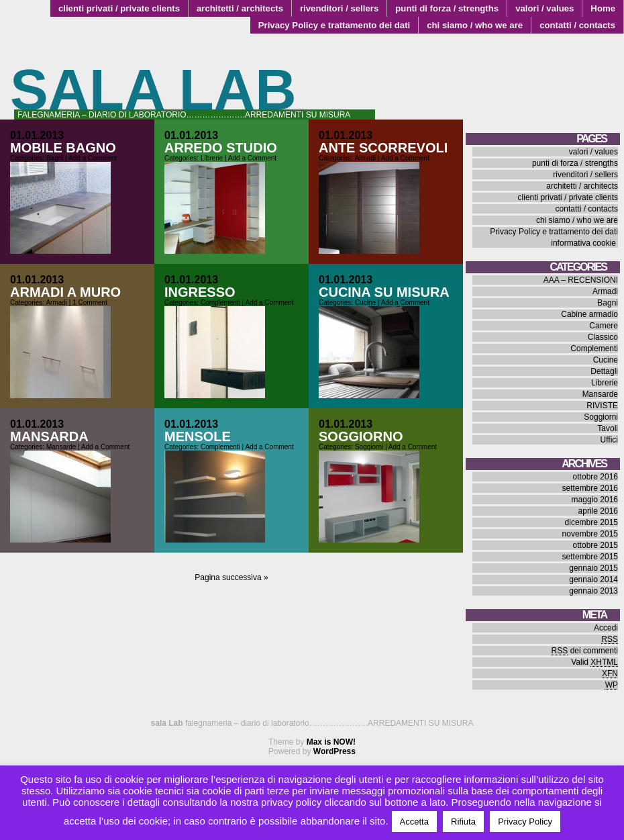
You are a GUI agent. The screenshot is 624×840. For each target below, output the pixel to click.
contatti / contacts (577, 25)
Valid (594, 662)
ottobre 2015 (595, 545)
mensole (198, 436)
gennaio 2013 (593, 591)
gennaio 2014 (593, 579)
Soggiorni (369, 447)
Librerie (212, 158)
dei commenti (585, 651)
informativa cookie (583, 243)
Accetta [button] (414, 822)
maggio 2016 (595, 500)
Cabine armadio (589, 314)
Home (603, 8)
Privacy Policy (525, 822)
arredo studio (221, 148)
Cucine (365, 302)
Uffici (609, 440)
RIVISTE (602, 406)
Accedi (606, 628)
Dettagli (604, 371)
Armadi (365, 158)
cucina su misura (384, 292)
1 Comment (90, 302)
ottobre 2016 (595, 477)
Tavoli (608, 428)
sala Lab (153, 90)
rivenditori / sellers (339, 8)
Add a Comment (93, 158)
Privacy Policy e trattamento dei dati (334, 25)
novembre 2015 (590, 534)
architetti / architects (240, 8)
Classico (603, 337)
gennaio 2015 (593, 568)
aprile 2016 (598, 511)
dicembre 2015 (591, 522)
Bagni (55, 158)
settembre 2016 (590, 488)
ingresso (200, 292)
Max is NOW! (331, 742)
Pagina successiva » (231, 577)
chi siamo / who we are (475, 25)
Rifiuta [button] (463, 822)
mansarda (49, 436)
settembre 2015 (590, 557)
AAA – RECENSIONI (581, 280)
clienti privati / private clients (119, 8)
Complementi (220, 302)
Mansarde (61, 447)
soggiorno (361, 436)
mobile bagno (63, 148)
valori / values (544, 8)
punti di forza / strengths (447, 8)
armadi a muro (65, 292)
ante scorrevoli (383, 148)
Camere (604, 326)
